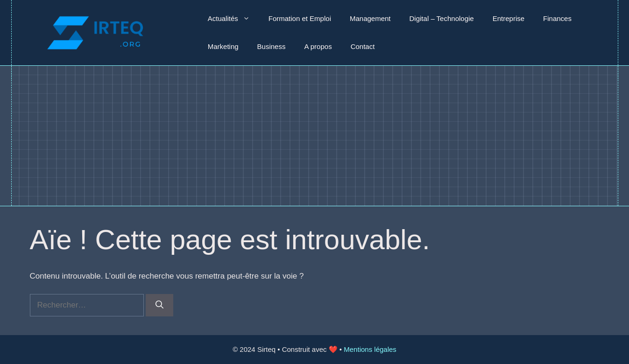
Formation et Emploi (300, 18)
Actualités (233, 19)
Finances (557, 18)
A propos (318, 46)
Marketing (223, 46)
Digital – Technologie (442, 18)
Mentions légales (370, 349)
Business (272, 46)
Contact (363, 46)
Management (370, 18)
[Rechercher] (159, 305)
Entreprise (509, 18)
